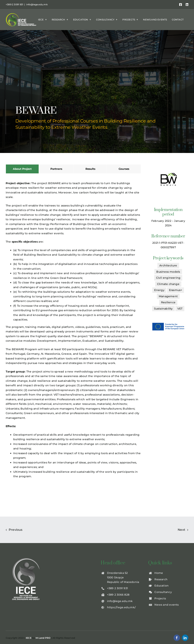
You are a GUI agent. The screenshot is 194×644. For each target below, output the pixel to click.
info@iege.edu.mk (37, 4)
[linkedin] (185, 638)
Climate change (168, 284)
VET (180, 309)
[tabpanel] (73, 331)
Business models (168, 272)
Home (159, 573)
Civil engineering (168, 278)
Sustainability (163, 309)
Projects (160, 598)
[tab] (22, 169)
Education (162, 586)
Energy (159, 290)
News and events (167, 605)
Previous (16, 530)
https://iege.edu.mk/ (121, 607)
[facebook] (177, 638)
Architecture (168, 265)
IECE (29, 638)
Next (181, 530)
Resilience (168, 302)
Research (161, 579)
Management (168, 296)
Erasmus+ (176, 290)
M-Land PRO (43, 638)
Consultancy (163, 592)
